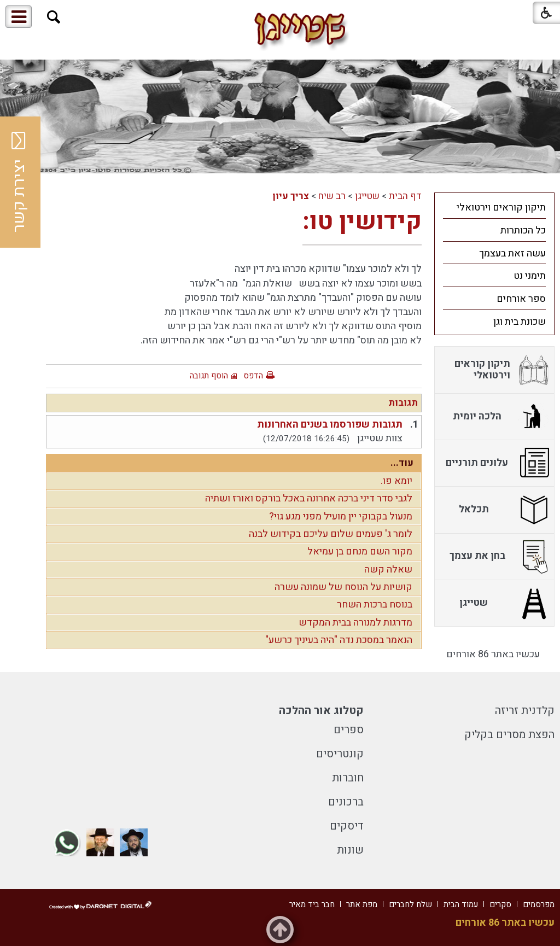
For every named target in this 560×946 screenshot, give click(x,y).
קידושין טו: (362, 221)
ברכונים (346, 802)
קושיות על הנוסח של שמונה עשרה (343, 587)
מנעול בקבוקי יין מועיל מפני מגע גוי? (341, 516)
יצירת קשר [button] (19, 182)
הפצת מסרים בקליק (509, 735)
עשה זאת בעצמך (512, 253)
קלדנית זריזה (525, 711)
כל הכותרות (523, 230)
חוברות (348, 778)
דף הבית (405, 196)
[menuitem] (494, 207)
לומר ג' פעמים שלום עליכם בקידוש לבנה (331, 534)
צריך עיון (291, 196)
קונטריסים (340, 754)
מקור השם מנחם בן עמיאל (360, 551)
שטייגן (367, 196)
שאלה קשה (388, 570)
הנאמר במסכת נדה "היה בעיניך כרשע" (339, 640)
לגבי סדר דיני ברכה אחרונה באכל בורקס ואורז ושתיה (309, 498)
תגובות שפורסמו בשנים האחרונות (330, 425)
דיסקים (347, 826)
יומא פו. (396, 481)
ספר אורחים (521, 299)
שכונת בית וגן (520, 322)
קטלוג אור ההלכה (321, 711)
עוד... (402, 463)
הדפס (253, 376)
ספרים (349, 730)
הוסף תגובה (209, 376)
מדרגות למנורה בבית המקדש (355, 623)
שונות (350, 850)
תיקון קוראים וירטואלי (501, 208)
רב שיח (332, 196)
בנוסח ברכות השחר (375, 605)
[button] (54, 17)
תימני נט (530, 276)
